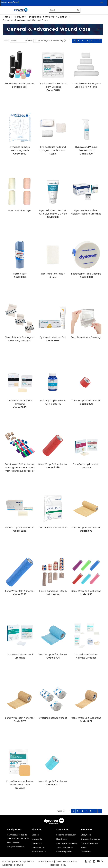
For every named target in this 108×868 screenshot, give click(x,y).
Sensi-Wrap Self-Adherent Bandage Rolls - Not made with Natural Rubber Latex (20, 468)
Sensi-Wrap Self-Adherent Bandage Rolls (20, 85)
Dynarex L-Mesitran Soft (53, 337)
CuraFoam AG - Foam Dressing (20, 402)
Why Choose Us (39, 852)
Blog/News (86, 835)
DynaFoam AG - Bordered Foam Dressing (53, 85)
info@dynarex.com (16, 847)
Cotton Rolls (20, 274)
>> (100, 41)
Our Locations (38, 847)
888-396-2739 (14, 843)
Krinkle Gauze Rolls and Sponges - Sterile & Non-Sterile (53, 150)
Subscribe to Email (65, 847)
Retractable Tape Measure (86, 274)
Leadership (37, 839)
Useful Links (86, 852)
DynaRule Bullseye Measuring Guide (20, 149)
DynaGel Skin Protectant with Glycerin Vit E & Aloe (53, 212)
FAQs (83, 847)
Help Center (62, 839)
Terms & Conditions (67, 861)
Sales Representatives (67, 843)
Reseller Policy (58, 865)
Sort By (7, 41)
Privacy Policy (46, 861)
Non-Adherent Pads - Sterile (53, 275)
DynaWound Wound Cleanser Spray (86, 149)
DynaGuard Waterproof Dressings (20, 656)
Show (31, 41)
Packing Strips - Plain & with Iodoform (53, 402)
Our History (37, 843)
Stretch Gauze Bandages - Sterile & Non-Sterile (86, 85)
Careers (35, 835)
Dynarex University (89, 843)
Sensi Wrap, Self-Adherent (86, 401)
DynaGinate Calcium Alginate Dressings (86, 656)
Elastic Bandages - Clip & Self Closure (53, 593)
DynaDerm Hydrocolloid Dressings (86, 466)
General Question (64, 852)
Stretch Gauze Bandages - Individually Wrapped (20, 339)
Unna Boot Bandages (20, 210)
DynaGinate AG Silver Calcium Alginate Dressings (86, 212)
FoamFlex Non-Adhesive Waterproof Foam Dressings (20, 785)
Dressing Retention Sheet (53, 718)
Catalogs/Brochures (90, 839)
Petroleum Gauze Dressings (86, 337)
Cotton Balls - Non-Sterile (53, 528)
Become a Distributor (66, 835)
